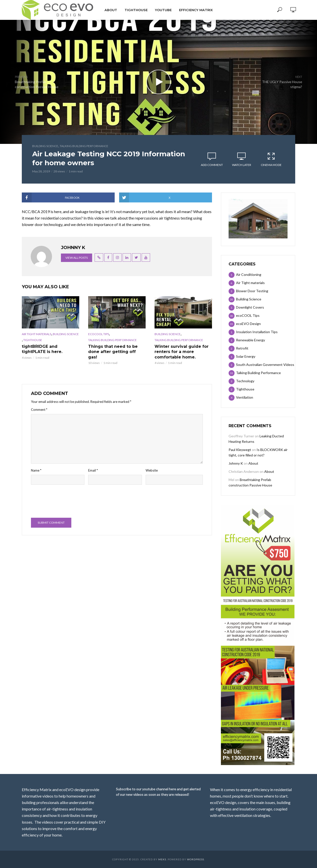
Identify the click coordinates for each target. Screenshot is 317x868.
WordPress (196, 859)
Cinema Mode (271, 159)
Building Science (45, 146)
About (111, 10)
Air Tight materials (37, 334)
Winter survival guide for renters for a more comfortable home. (182, 352)
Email (93, 470)
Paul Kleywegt (240, 450)
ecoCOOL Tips (99, 334)
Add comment (212, 165)
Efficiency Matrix (196, 10)
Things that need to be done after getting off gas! (113, 352)
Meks (162, 859)
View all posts (77, 258)
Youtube (163, 10)
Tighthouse (33, 340)
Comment (39, 410)
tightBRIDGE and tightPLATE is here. (42, 349)
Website (152, 470)
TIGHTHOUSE (136, 10)
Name (36, 470)
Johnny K (236, 463)
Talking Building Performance (84, 146)
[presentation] (69, 502)
